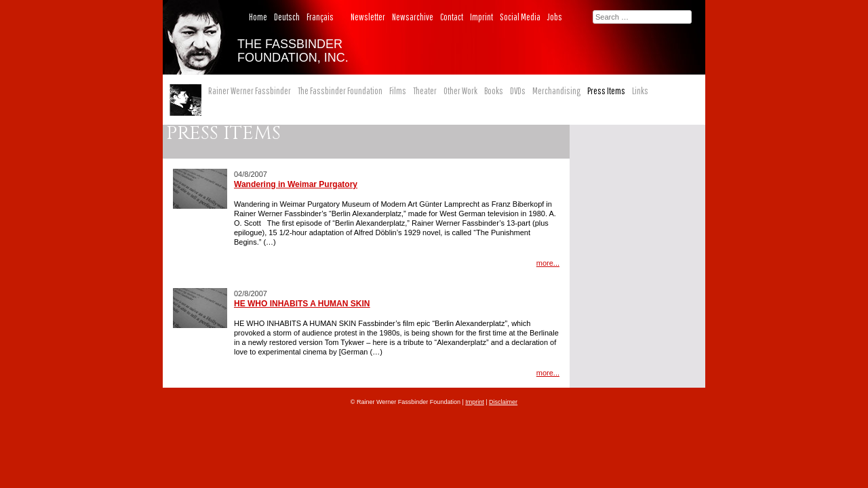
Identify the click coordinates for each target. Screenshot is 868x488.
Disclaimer (503, 402)
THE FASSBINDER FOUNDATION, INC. (293, 51)
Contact (452, 17)
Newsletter (368, 17)
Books (494, 91)
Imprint (481, 17)
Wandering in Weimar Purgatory (296, 184)
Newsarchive (413, 17)
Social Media (520, 17)
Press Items (606, 91)
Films (398, 91)
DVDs (518, 91)
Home (258, 17)
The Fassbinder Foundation (340, 91)
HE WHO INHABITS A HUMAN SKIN (302, 304)
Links (640, 91)
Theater (425, 91)
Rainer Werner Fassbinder (250, 91)
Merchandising (556, 91)
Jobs (555, 17)
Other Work (460, 91)
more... (548, 263)
